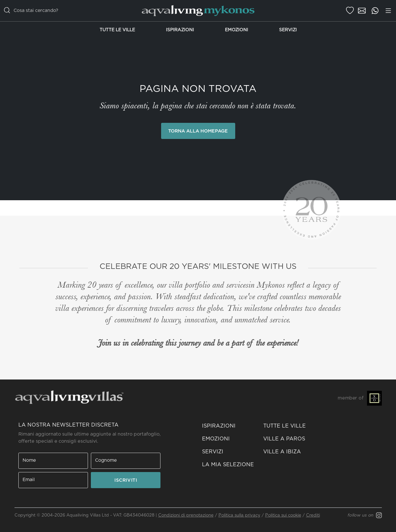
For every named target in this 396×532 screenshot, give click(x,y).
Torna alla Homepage (198, 131)
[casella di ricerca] (69, 11)
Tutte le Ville (117, 30)
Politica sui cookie (283, 515)
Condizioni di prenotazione (186, 515)
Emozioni (237, 30)
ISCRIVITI (126, 480)
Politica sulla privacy (239, 515)
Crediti (313, 515)
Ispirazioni (180, 30)
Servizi (288, 30)
